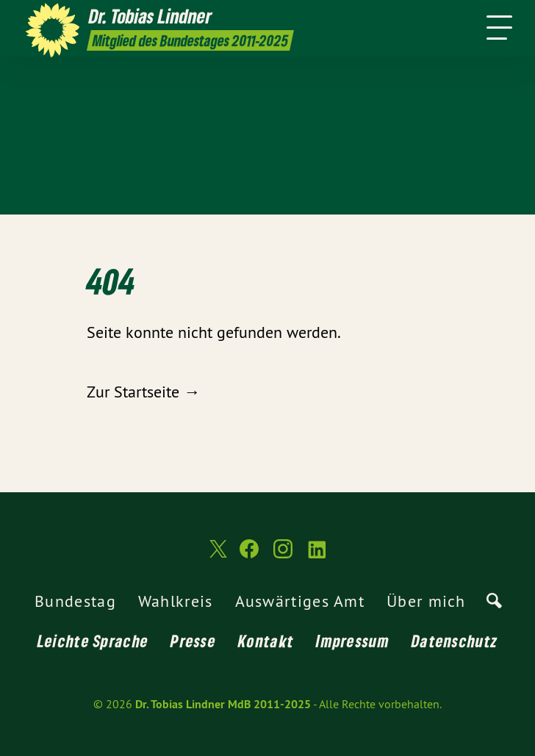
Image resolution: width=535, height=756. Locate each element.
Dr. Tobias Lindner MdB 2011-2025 (223, 704)
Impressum (353, 641)
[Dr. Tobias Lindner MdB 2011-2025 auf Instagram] (283, 555)
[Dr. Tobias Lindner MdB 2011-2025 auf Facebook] (249, 555)
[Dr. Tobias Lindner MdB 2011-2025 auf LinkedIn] (317, 555)
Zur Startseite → (143, 392)
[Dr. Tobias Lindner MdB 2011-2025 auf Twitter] (217, 555)
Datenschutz (455, 641)
